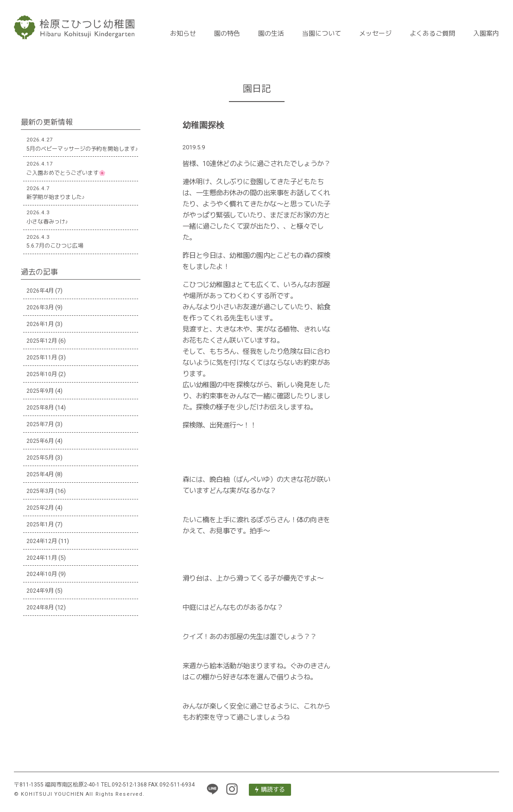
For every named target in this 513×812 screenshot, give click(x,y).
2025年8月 (40, 408)
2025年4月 (40, 474)
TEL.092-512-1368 (124, 785)
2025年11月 (42, 358)
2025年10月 (42, 374)
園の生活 (271, 33)
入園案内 (486, 33)
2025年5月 (40, 458)
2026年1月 (40, 324)
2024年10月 (42, 574)
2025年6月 (40, 441)
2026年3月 (40, 307)
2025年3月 (40, 491)
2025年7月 (40, 424)
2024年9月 (40, 591)
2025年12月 (42, 341)
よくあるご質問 (432, 33)
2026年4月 (40, 291)
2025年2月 (40, 508)
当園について (322, 33)
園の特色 (227, 33)
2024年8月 (40, 607)
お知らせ (183, 33)
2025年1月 (40, 524)
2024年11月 (42, 558)
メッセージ (375, 33)
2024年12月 (42, 541)
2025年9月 (40, 391)
